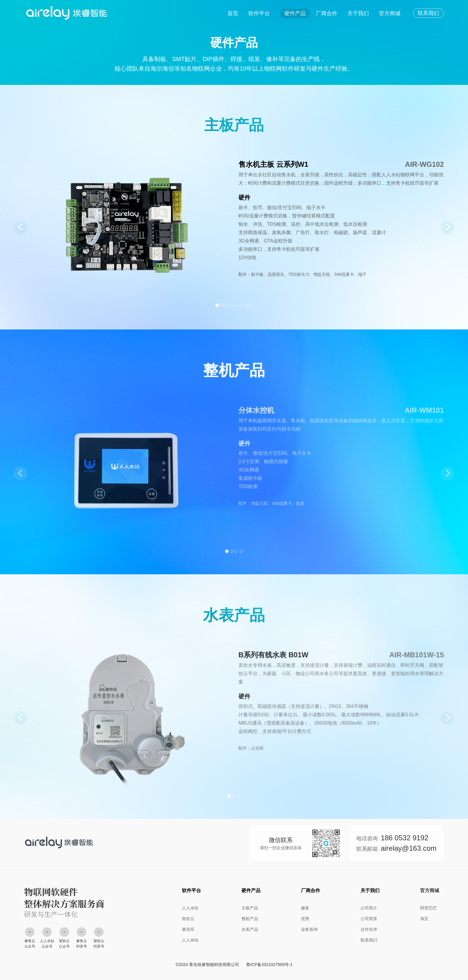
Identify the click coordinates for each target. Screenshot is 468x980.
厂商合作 (327, 13)
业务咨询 (309, 929)
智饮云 (188, 919)
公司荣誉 (369, 919)
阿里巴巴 (428, 908)
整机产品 (250, 919)
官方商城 (390, 13)
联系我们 (428, 13)
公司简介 (369, 908)
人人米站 (190, 940)
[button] (18, 225)
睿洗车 (188, 929)
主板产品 (250, 908)
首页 (233, 13)
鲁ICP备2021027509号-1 (269, 965)
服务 (305, 908)
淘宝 (424, 919)
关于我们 (358, 13)
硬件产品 (295, 13)
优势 (305, 919)
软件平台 (259, 13)
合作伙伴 (369, 929)
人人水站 (190, 908)
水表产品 (250, 929)
